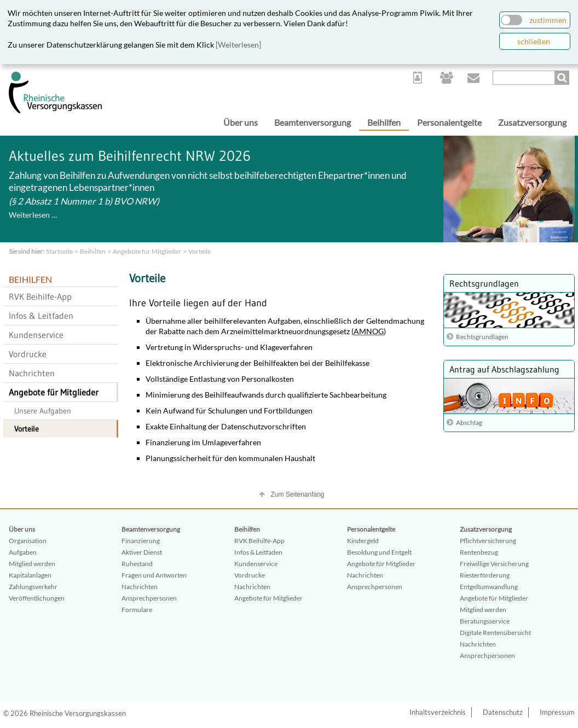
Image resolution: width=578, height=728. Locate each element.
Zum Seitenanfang (297, 494)
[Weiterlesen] (238, 45)
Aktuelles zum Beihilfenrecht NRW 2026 (130, 156)
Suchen (563, 78)
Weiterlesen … (33, 215)
